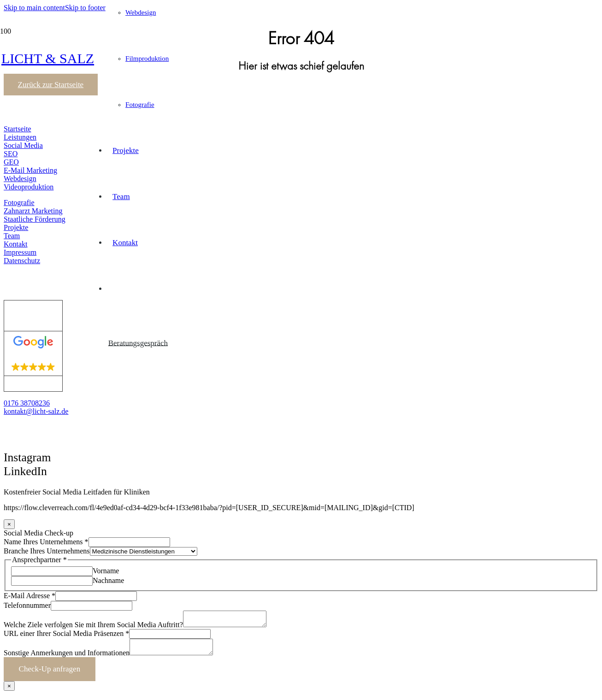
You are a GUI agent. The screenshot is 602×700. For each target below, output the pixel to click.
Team (12, 236)
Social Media (23, 145)
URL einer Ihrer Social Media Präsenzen (66, 636)
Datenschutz (22, 261)
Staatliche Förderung (35, 219)
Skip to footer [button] (85, 8)
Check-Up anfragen (50, 674)
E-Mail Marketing (30, 170)
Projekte (16, 227)
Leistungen (20, 137)
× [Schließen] (9, 524)
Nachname (108, 580)
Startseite (18, 129)
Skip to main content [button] (34, 8)
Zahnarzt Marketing (33, 211)
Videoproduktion (29, 187)
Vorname (106, 571)
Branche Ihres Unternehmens (47, 551)
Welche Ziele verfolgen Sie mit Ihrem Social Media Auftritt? (93, 627)
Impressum (20, 252)
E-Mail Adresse (30, 596)
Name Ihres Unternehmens (46, 542)
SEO (11, 154)
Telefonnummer (27, 605)
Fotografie (19, 203)
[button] (18, 483)
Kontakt (16, 244)
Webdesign (20, 179)
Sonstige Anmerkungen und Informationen (67, 658)
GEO (11, 162)
